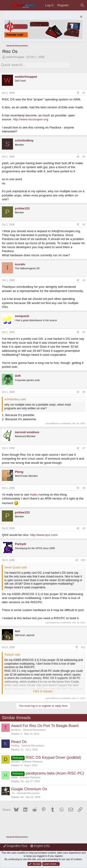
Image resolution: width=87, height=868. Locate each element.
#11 (83, 647)
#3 (84, 224)
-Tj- (13, 793)
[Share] (78, 93)
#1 (84, 93)
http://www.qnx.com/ (44, 535)
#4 (84, 280)
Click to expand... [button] (44, 691)
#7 (84, 448)
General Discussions (35, 730)
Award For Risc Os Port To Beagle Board (45, 726)
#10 (83, 560)
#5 (84, 332)
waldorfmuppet (15, 57)
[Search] (82, 5)
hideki (14, 777)
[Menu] (6, 5)
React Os (19, 742)
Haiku (34, 495)
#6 (84, 392)
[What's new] (75, 5)
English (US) (40, 846)
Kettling (15, 746)
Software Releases (32, 762)
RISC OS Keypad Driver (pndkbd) (53, 757)
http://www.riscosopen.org (31, 119)
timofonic (16, 730)
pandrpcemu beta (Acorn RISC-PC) (55, 773)
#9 (84, 528)
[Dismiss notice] (81, 17)
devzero (16, 762)
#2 (84, 157)
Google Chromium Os (29, 789)
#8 (84, 488)
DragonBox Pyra (15, 846)
